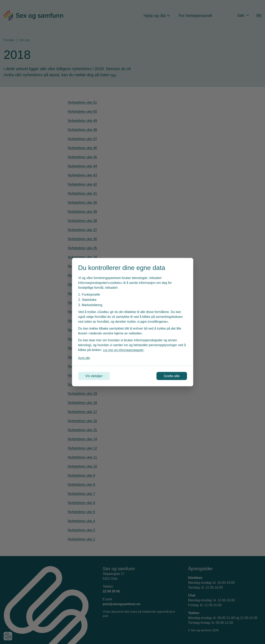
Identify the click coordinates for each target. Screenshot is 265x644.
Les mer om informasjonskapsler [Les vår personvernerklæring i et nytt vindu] (126, 349)
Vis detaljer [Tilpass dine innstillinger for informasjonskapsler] (97, 376)
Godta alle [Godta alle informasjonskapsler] (169, 376)
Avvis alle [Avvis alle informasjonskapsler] (85, 357)
